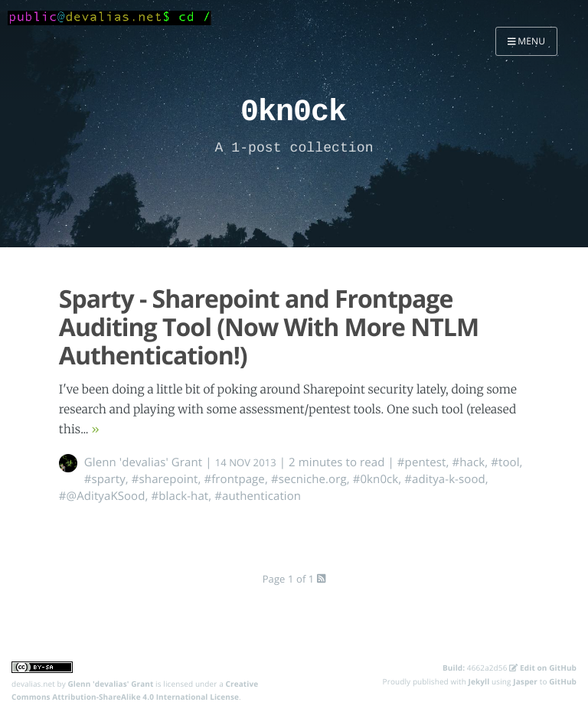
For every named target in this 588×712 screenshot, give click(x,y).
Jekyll (479, 681)
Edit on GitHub (543, 668)
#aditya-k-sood (445, 479)
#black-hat (180, 496)
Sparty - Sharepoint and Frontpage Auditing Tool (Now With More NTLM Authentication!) (269, 327)
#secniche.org (309, 479)
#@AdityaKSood (102, 496)
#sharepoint (165, 479)
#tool (505, 462)
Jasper (525, 681)
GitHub (563, 681)
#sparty (105, 479)
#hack (468, 462)
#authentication (258, 496)
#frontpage (234, 479)
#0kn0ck (376, 479)
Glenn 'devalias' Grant (144, 462)
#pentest (422, 462)
